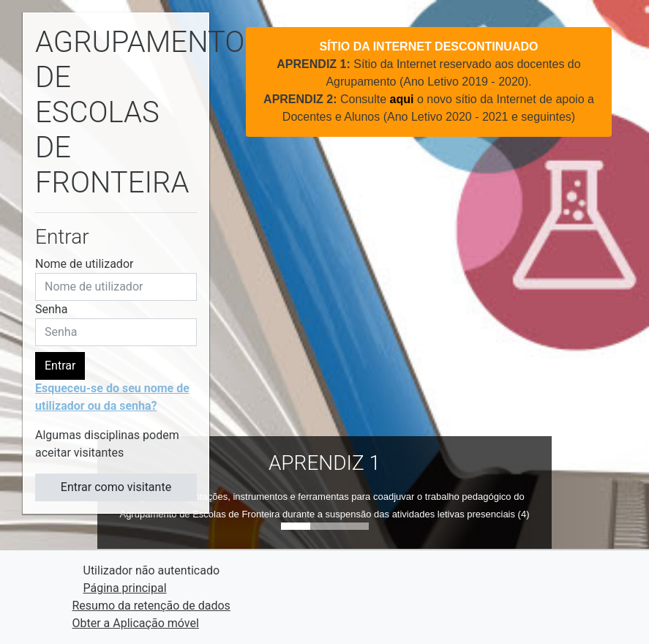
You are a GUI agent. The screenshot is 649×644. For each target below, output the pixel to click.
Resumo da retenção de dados (151, 606)
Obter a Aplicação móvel (136, 623)
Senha (51, 309)
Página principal (125, 588)
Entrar (60, 366)
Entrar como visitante (116, 487)
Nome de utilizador (84, 264)
